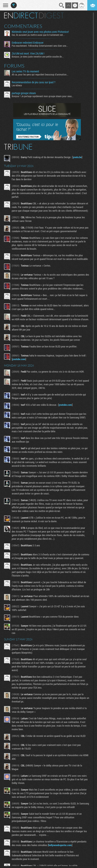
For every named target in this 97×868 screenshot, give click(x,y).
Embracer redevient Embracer (28, 43)
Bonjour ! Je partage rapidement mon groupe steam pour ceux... (43, 96)
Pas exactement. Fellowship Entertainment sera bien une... (40, 46)
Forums (14, 66)
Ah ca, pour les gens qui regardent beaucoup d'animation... (40, 74)
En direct (21, 15)
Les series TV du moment (25, 71)
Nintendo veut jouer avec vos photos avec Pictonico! (40, 32)
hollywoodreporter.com (60, 845)
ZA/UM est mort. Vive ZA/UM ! (28, 54)
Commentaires (23, 26)
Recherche (62, 5)
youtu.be (77, 157)
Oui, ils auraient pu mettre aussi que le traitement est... (38, 35)
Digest (51, 15)
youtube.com (19, 359)
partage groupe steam (24, 93)
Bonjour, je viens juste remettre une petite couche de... (38, 57)
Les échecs (17, 85)
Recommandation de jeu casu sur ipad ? (34, 82)
